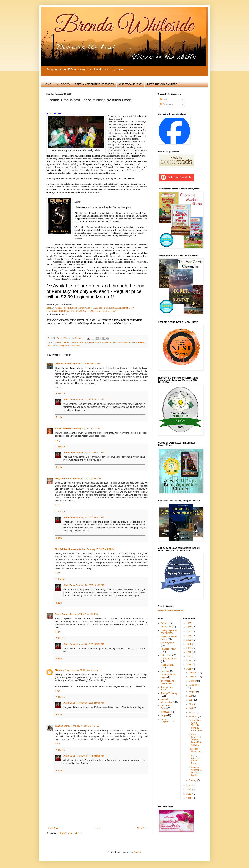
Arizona (164, 623)
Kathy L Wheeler (63, 428)
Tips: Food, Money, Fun (195, 750)
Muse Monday (106, 342)
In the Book (166, 655)
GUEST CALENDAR (131, 84)
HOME (47, 84)
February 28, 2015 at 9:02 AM (90, 585)
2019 (189, 652)
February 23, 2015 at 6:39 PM (84, 614)
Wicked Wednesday (166, 701)
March (192, 713)
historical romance (78, 342)
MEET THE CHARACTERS (162, 84)
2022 (189, 640)
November (194, 677)
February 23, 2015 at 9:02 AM (87, 479)
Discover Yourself (62, 342)
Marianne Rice (62, 670)
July (191, 696)
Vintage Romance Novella (69, 346)
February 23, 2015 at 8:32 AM (90, 400)
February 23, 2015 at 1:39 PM (101, 549)
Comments (167, 104)
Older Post (142, 828)
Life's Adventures (169, 659)
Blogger (137, 852)
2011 (189, 798)
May (191, 704)
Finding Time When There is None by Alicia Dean (195, 725)
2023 (189, 636)
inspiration (166, 712)
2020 (189, 648)
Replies (62, 394)
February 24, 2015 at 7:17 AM (84, 670)
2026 (189, 623)
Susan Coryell (62, 614)
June (191, 700)
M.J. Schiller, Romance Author (70, 549)
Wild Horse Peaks (166, 707)
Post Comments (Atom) (70, 833)
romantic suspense (165, 720)
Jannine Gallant (63, 364)
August (193, 692)
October (193, 681)
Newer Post (53, 828)
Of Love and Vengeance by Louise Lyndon (195, 771)
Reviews (165, 671)
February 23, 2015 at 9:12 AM (90, 517)
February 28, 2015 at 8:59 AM (90, 756)
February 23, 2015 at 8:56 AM (87, 428)
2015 (189, 669)
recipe (164, 715)
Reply (58, 387)
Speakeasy (141, 342)
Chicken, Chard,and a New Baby (195, 759)
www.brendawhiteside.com (171, 610)
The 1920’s (53, 346)
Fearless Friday (168, 649)
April (191, 708)
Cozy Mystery (167, 643)
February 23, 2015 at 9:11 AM (90, 452)
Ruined (132, 342)
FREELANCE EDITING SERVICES (94, 84)
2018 (189, 656)
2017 (189, 661)
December (194, 673)
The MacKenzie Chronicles (168, 682)
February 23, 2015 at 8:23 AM (86, 364)
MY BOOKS (63, 84)
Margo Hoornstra (64, 479)
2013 (189, 790)
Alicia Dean (69, 400)
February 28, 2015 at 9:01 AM (90, 644)
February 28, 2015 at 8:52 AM (85, 726)
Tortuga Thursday (169, 693)
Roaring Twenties (120, 342)
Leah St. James (63, 726)
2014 (189, 786)
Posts (164, 99)
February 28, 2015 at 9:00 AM (90, 703)
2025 (189, 627)
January (193, 780)
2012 (189, 794)
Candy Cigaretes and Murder (169, 632)
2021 (189, 644)
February (193, 717)
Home (98, 828)
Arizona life (166, 627)
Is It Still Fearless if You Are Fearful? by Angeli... (195, 740)
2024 (189, 632)
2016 (189, 665)
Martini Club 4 (93, 342)
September (194, 685)
